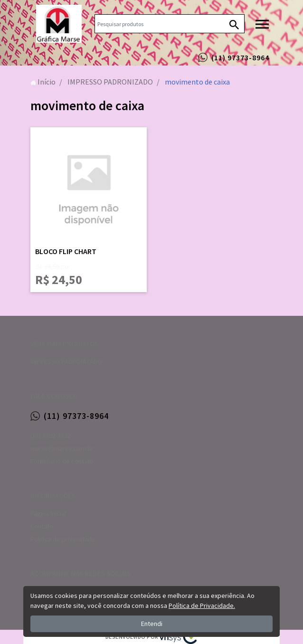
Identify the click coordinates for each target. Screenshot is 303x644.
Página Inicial (48, 513)
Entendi (152, 624)
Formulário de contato (62, 461)
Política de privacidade (63, 539)
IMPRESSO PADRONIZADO (66, 361)
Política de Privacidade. (202, 606)
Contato (42, 526)
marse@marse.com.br (62, 448)
